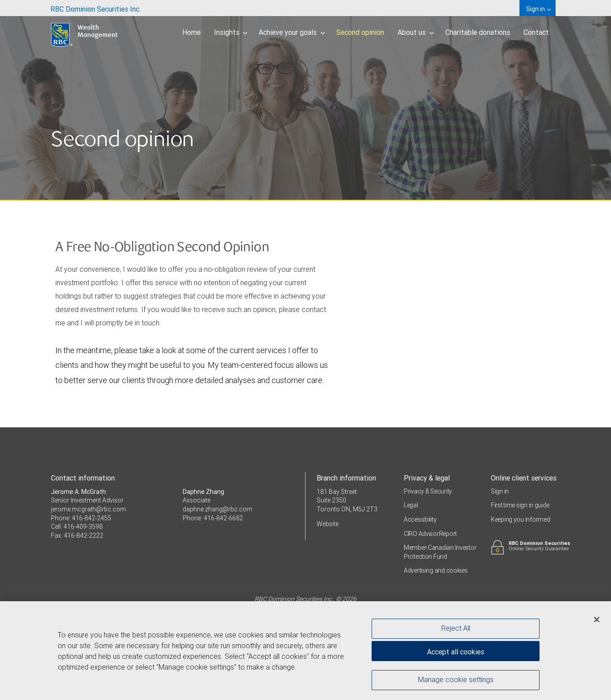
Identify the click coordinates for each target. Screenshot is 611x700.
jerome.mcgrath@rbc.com (88, 509)
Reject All (456, 631)
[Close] (597, 622)
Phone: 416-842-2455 (81, 518)
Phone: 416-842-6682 (213, 518)
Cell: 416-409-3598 (77, 527)
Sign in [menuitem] (538, 9)
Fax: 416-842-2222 (77, 536)
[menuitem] (96, 8)
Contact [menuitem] (536, 32)
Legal (411, 505)
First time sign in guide (520, 505)
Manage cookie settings (456, 682)
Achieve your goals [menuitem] (292, 32)
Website (328, 524)
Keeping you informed (520, 519)
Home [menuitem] (191, 32)
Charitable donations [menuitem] (478, 32)
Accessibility (420, 519)
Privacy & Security (428, 491)
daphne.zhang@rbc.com (218, 509)
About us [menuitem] (416, 32)
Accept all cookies (456, 654)
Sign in (500, 491)
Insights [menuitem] (231, 32)
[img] (305, 101)
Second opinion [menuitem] (360, 32)
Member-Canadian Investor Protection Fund (440, 552)
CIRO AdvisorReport (430, 534)
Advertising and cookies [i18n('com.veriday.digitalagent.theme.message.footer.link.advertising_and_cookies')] (436, 570)
